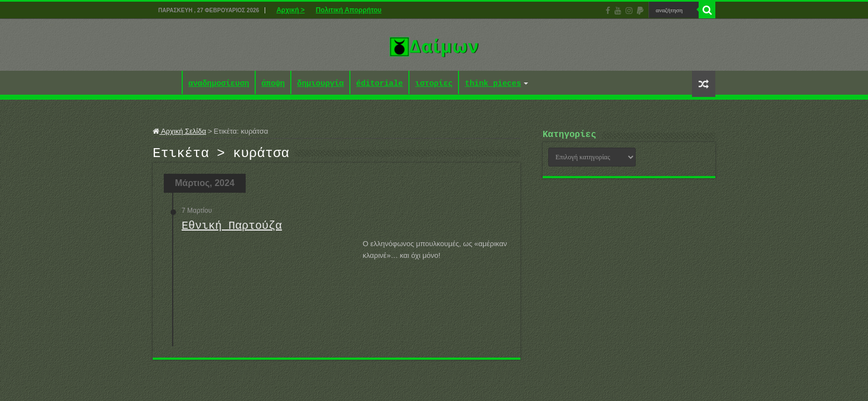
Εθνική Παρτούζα (232, 229)
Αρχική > (291, 10)
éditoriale (379, 84)
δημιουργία (320, 84)
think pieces (493, 84)
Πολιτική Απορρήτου (349, 10)
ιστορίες (434, 84)
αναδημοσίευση (219, 84)
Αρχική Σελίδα (179, 131)
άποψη (273, 84)
